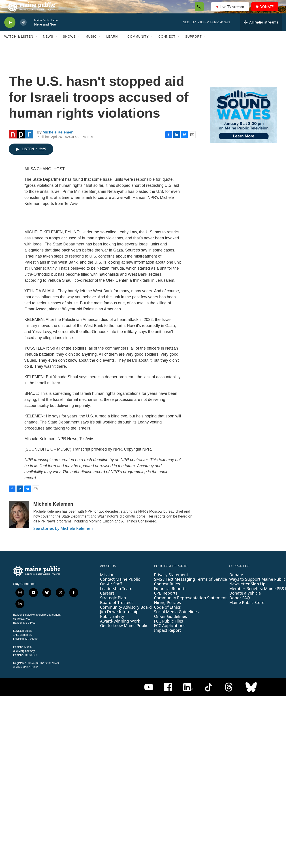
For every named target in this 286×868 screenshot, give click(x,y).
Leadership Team (116, 599)
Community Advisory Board (126, 617)
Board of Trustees (117, 612)
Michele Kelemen (58, 142)
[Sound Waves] (244, 125)
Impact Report (168, 640)
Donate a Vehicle (245, 603)
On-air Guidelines (170, 626)
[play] (10, 33)
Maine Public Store (247, 612)
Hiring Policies (167, 612)
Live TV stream (230, 12)
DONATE (269, 12)
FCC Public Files (169, 631)
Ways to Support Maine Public (257, 589)
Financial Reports (170, 599)
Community (138, 47)
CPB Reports (166, 603)
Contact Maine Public (120, 589)
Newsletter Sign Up (247, 594)
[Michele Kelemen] (19, 525)
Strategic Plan (113, 608)
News (48, 47)
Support (193, 47)
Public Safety (112, 626)
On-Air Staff (111, 594)
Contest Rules (167, 594)
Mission (107, 585)
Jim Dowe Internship (119, 622)
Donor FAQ (239, 608)
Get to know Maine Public (124, 636)
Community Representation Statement (190, 608)
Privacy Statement (171, 585)
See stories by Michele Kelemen (63, 538)
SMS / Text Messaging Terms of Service (190, 589)
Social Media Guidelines (176, 622)
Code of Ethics (167, 617)
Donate (236, 585)
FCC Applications (170, 636)
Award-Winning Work (120, 631)
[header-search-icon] (198, 12)
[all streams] (261, 32)
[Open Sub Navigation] (37, 47)
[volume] (23, 33)
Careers (107, 603)
